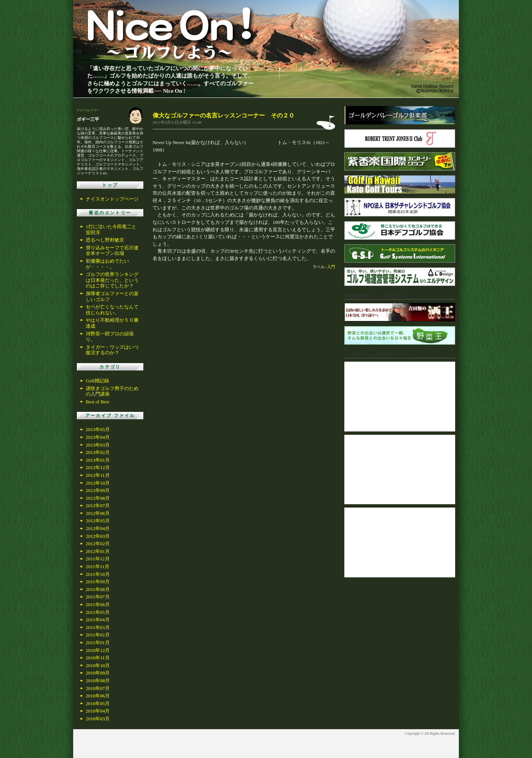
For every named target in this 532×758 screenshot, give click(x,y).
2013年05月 (98, 429)
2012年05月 (98, 521)
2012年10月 (98, 483)
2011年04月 (98, 620)
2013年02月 (98, 452)
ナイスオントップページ (112, 199)
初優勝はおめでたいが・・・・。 (107, 264)
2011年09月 (98, 582)
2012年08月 (98, 498)
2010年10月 (98, 665)
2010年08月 (98, 681)
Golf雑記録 (97, 381)
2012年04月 (98, 528)
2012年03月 (98, 536)
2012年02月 (98, 544)
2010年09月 (98, 673)
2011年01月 (98, 643)
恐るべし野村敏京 (105, 240)
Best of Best (98, 402)
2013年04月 (98, 437)
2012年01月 (98, 551)
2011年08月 (98, 589)
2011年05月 (98, 612)
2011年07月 (98, 597)
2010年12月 (98, 650)
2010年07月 (98, 688)
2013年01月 (98, 460)
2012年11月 (98, 475)
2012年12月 (98, 467)
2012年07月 (98, 506)
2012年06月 (98, 513)
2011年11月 (98, 566)
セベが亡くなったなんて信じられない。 (112, 310)
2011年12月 (98, 559)
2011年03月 (98, 627)
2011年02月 (98, 635)
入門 (331, 267)
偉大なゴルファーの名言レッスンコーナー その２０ (224, 115)
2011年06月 (98, 605)
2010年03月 (98, 719)
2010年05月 (98, 704)
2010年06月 (98, 696)
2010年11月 (98, 658)
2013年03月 (98, 445)
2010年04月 (98, 711)
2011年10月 (98, 574)
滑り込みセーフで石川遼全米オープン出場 (112, 251)
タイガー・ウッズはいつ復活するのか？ (112, 350)
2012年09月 (98, 490)
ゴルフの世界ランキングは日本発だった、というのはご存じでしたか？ (112, 280)
